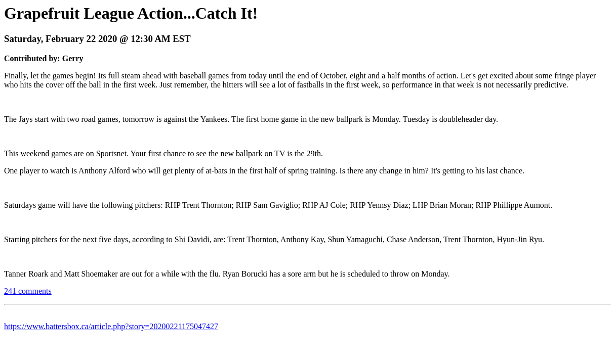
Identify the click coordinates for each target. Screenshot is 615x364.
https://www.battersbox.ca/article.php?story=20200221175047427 (111, 326)
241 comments (28, 291)
